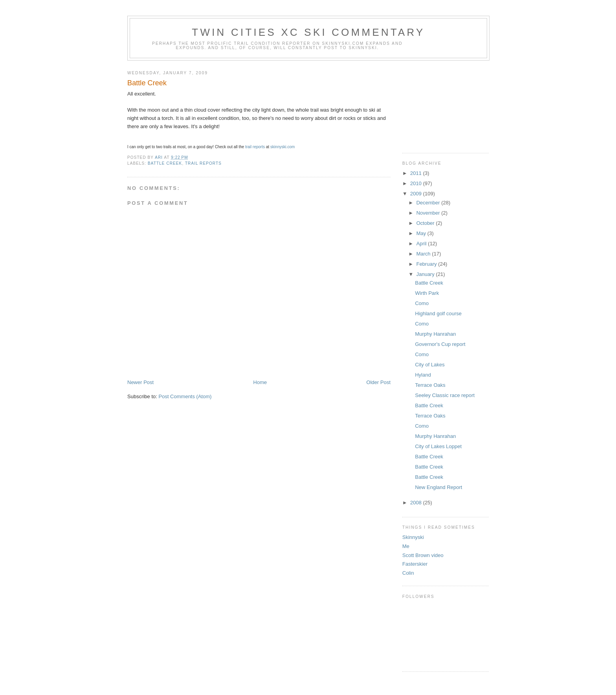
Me (406, 546)
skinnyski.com (282, 147)
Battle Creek (429, 283)
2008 (417, 503)
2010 (417, 183)
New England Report (438, 487)
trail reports (255, 147)
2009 (417, 194)
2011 (417, 173)
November (429, 213)
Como (422, 303)
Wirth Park (427, 293)
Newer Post (140, 382)
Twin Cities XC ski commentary (308, 32)
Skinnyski (413, 537)
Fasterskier (415, 564)
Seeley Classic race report (445, 395)
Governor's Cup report (440, 344)
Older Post (379, 382)
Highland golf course (438, 313)
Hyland (423, 375)
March (424, 254)
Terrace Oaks (430, 385)
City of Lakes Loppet (438, 446)
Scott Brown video (423, 555)
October (426, 223)
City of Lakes (430, 365)
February (427, 264)
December (429, 203)
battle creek (165, 163)
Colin (408, 573)
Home (260, 382)
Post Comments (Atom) (185, 396)
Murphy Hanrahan (435, 334)
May (422, 233)
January (426, 274)
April (422, 244)
